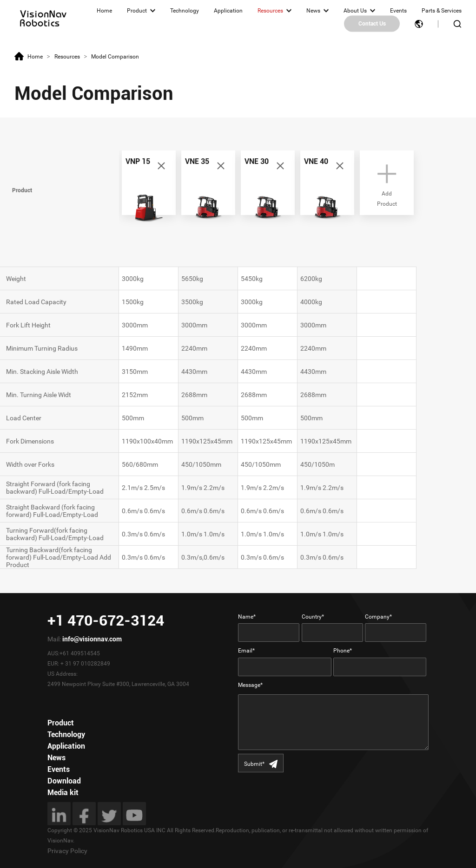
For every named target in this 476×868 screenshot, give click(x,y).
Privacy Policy (67, 851)
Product (137, 11)
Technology (185, 11)
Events (398, 11)
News (313, 11)
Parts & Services (442, 11)
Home (104, 11)
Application (228, 11)
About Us (355, 11)
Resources (270, 11)
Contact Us (372, 24)
